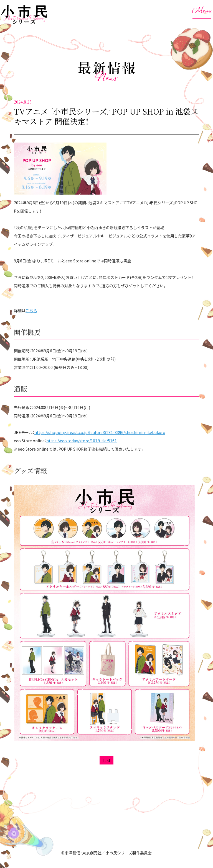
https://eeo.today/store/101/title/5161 (82, 441)
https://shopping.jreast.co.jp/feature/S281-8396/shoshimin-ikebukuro (100, 432)
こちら (31, 311)
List (107, 760)
